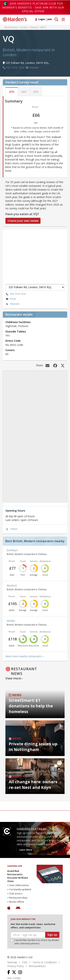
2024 (24, 92)
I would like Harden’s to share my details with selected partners (35, 942)
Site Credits (14, 978)
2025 (12, 92)
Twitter (12, 529)
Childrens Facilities (18, 322)
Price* (35, 107)
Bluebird (12, 585)
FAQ (25, 962)
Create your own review (23, 221)
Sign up (52, 935)
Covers (10, 350)
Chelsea (34, 27)
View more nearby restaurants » (25, 656)
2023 (36, 92)
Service (34, 561)
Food (23, 561)
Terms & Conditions (45, 962)
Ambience (45, 561)
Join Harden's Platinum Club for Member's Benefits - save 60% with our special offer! (33, 7)
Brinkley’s (12, 550)
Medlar (11, 621)
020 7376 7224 (15, 294)
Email (11, 299)
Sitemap (12, 962)
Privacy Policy (15, 966)
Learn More (25, 850)
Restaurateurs (37, 966)
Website (12, 304)
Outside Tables (16, 331)
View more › (14, 678)
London (24, 27)
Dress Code (13, 341)
